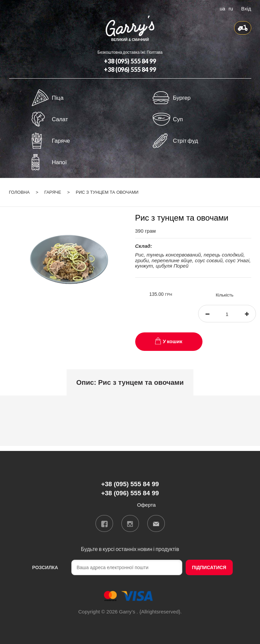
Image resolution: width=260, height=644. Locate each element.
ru (231, 8)
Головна (20, 192)
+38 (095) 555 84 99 (130, 61)
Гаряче (53, 192)
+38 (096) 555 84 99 (130, 70)
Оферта (146, 505)
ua (222, 8)
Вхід (246, 8)
